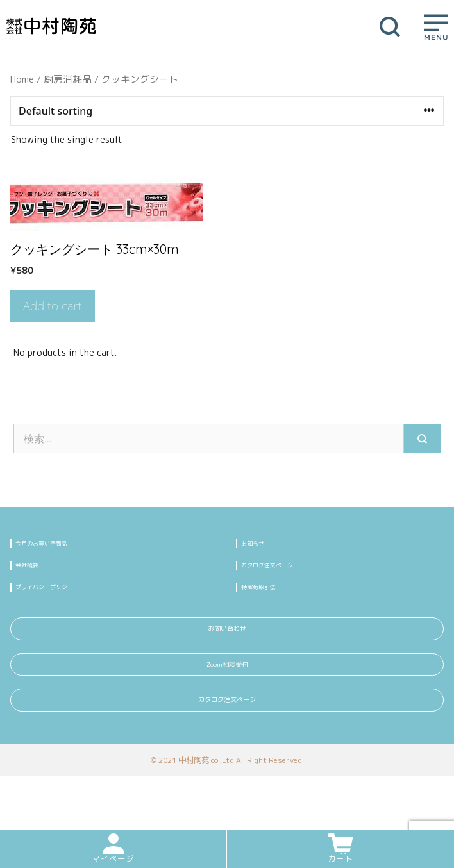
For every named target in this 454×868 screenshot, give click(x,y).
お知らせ (262, 546)
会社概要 (36, 573)
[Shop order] (227, 111)
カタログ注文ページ (284, 573)
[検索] (422, 438)
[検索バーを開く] (386, 26)
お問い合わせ (227, 651)
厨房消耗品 (68, 79)
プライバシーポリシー (63, 600)
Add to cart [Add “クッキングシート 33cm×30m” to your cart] (53, 306)
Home (22, 79)
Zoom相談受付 (227, 699)
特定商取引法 (271, 600)
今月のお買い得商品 (58, 546)
